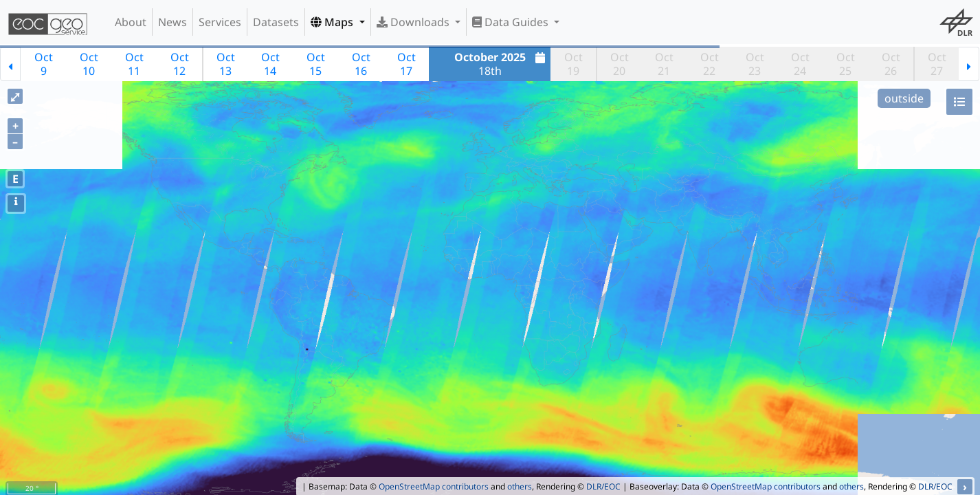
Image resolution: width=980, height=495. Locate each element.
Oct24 (800, 64)
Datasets (276, 22)
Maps (333, 22)
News (172, 22)
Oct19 (573, 64)
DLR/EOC (603, 486)
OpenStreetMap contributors (434, 486)
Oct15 (316, 64)
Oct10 (89, 64)
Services (220, 22)
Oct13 (226, 64)
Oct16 (361, 64)
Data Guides (512, 22)
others (520, 486)
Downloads (414, 22)
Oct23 (755, 64)
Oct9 (44, 64)
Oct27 (937, 64)
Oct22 (710, 64)
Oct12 (180, 64)
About (131, 22)
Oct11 (134, 64)
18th (502, 64)
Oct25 (846, 64)
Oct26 (891, 64)
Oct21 (664, 64)
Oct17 (407, 64)
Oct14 (270, 64)
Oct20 (620, 64)
